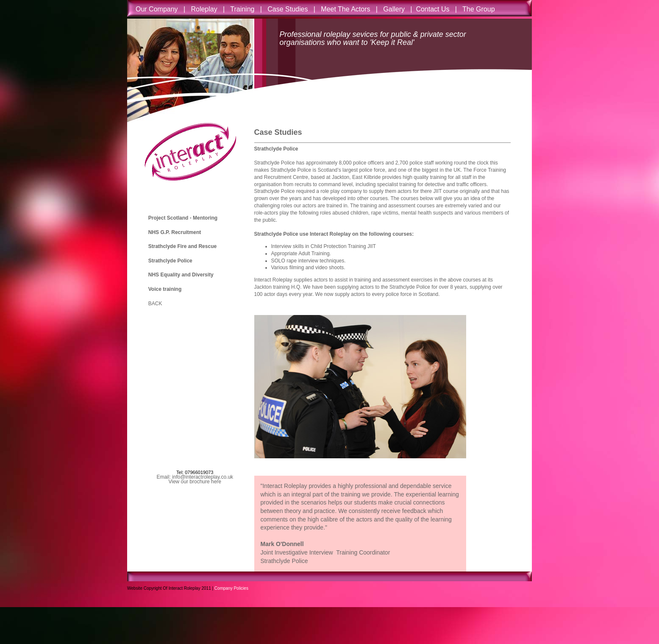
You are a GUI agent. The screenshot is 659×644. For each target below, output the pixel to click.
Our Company (160, 9)
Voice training (165, 289)
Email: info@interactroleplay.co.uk (195, 477)
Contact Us (432, 9)
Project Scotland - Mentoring (183, 218)
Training (243, 9)
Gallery (395, 9)
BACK (155, 304)
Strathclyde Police (170, 261)
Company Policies (231, 588)
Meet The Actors (345, 9)
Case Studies (288, 9)
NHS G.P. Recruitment (175, 232)
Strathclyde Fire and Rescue (182, 246)
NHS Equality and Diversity (181, 275)
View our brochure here (195, 482)
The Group (478, 9)
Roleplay (204, 9)
